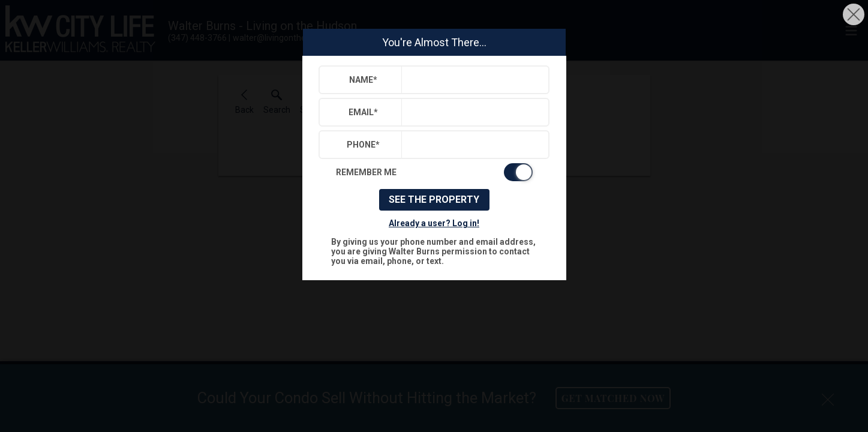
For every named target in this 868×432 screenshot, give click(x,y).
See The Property (434, 199)
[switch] (434, 172)
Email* (363, 112)
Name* (363, 80)
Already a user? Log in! (434, 223)
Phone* (363, 145)
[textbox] (472, 80)
